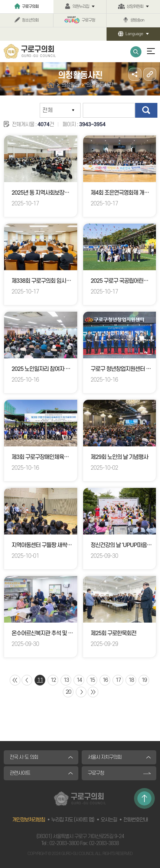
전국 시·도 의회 (24, 757)
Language (134, 34)
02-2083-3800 (64, 843)
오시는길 (109, 820)
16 (105, 680)
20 (68, 692)
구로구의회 (30, 7)
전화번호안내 (135, 820)
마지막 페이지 (93, 692)
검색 (146, 110)
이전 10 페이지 (27, 680)
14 (79, 680)
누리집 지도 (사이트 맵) (73, 820)
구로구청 (88, 20)
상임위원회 (135, 7)
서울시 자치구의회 (105, 757)
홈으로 (51, 85)
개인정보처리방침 (29, 820)
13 (66, 680)
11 (40, 680)
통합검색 (136, 52)
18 (131, 680)
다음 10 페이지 (81, 692)
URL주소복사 (150, 74)
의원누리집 (81, 7)
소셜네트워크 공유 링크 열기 (135, 74)
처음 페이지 (15, 680)
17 (118, 680)
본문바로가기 (0, 0)
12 (53, 680)
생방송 (137, 20)
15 (92, 680)
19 (144, 680)
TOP (144, 798)
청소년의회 (30, 20)
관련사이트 (20, 773)
